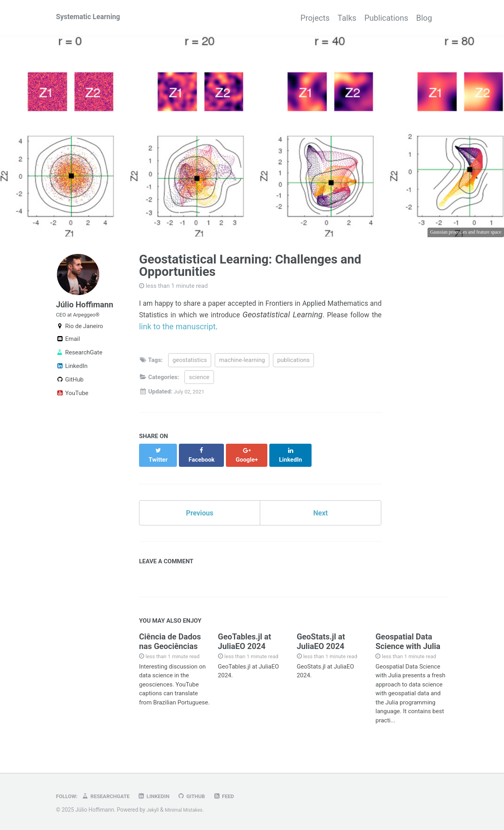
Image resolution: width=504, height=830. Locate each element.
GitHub (70, 388)
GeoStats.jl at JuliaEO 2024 (321, 640)
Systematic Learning (93, 18)
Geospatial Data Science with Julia (408, 640)
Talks (331, 18)
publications (294, 363)
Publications (378, 18)
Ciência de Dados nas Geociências (170, 640)
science (199, 380)
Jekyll (154, 810)
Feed (240, 796)
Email (68, 348)
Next (321, 509)
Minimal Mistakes (188, 810)
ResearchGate (79, 361)
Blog (424, 18)
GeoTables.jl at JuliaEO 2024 (245, 640)
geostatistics (190, 363)
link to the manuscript (274, 328)
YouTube (72, 402)
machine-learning (242, 363)
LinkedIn (72, 375)
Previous (200, 509)
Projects (291, 18)
